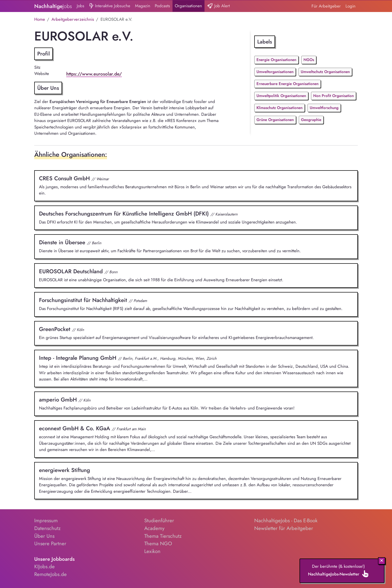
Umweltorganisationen (275, 72)
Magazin (143, 6)
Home (40, 19)
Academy (154, 528)
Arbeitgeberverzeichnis (73, 19)
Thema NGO (158, 543)
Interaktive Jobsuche (110, 6)
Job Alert (218, 6)
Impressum (46, 520)
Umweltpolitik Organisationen (281, 96)
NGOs (309, 60)
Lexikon (152, 551)
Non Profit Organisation (333, 96)
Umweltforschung (324, 108)
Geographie (311, 120)
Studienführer (159, 520)
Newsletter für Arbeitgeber (284, 528)
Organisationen (188, 6)
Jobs (80, 6)
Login (350, 6)
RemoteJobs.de (50, 574)
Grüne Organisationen (275, 120)
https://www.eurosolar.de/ (94, 74)
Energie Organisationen (276, 60)
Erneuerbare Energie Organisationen (287, 84)
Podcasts (162, 6)
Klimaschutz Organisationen (279, 108)
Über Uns (44, 536)
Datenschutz (47, 528)
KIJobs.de (44, 566)
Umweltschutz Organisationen (325, 72)
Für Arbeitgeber (326, 6)
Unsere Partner (50, 543)
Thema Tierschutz (163, 536)
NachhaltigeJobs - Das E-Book (286, 520)
